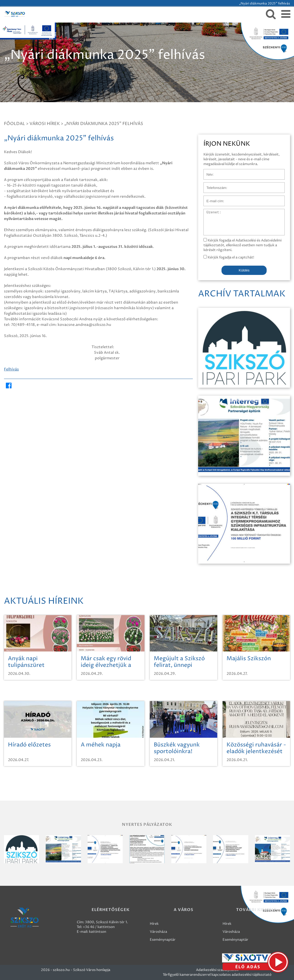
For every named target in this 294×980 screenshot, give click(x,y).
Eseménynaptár (163, 940)
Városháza (158, 932)
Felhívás (11, 369)
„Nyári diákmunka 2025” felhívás (104, 124)
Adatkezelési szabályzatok (217, 970)
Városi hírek (45, 124)
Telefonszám (214, 185)
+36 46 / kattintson (99, 927)
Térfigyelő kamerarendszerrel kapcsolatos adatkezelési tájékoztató (217, 975)
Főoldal (14, 124)
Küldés (244, 270)
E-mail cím (212, 198)
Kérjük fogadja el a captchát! (229, 257)
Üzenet (210, 211)
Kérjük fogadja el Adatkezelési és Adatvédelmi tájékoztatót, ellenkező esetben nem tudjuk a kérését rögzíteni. (242, 245)
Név (207, 172)
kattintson (98, 932)
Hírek (154, 924)
